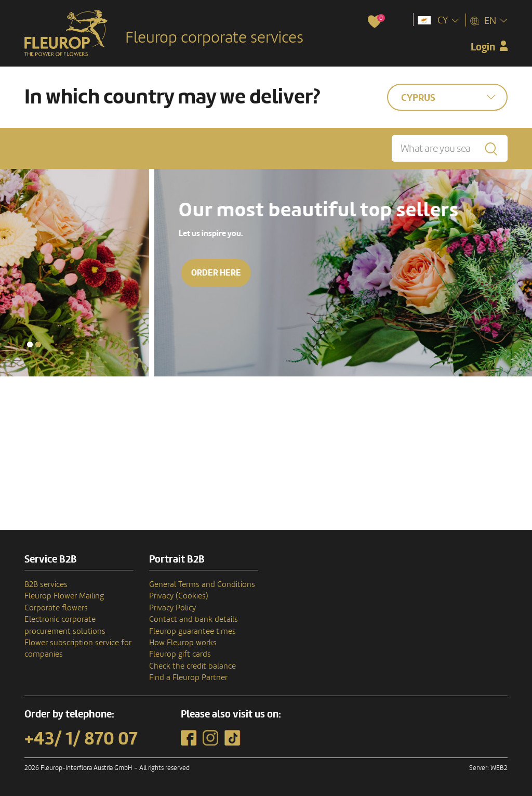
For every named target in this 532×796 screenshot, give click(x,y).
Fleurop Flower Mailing (64, 596)
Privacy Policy (172, 608)
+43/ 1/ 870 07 (81, 739)
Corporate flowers (56, 608)
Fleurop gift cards (180, 654)
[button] (30, 344)
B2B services (46, 584)
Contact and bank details (194, 619)
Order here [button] (335, 273)
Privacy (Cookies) (179, 596)
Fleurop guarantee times (192, 631)
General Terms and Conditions (202, 584)
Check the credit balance (192, 666)
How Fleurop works (183, 643)
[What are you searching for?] (450, 148)
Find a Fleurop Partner (188, 677)
